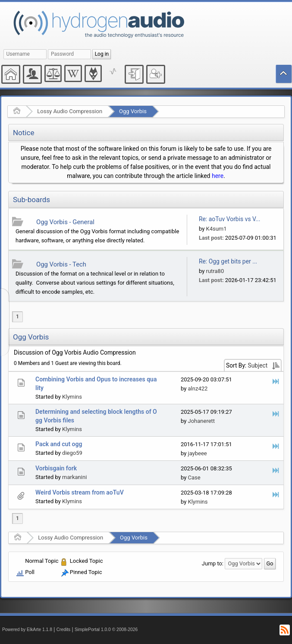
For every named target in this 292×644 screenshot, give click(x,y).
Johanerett (202, 421)
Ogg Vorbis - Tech (61, 264)
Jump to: (213, 563)
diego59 (72, 453)
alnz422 (198, 389)
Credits (64, 630)
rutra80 (215, 271)
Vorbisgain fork (56, 468)
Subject (258, 365)
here (218, 176)
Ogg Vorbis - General (65, 222)
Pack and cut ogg (59, 444)
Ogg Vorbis (133, 111)
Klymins (72, 397)
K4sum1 (217, 229)
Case (194, 477)
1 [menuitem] (17, 317)
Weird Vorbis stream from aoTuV (80, 492)
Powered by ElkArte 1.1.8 (27, 630)
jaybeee (198, 453)
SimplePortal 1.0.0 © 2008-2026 (106, 630)
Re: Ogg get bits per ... (228, 261)
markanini (74, 477)
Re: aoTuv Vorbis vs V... (229, 219)
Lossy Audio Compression (70, 111)
